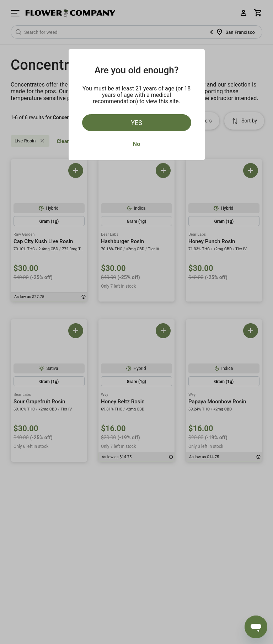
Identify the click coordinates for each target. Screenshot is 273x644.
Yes (136, 123)
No (136, 144)
